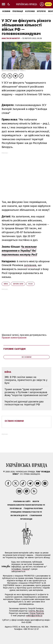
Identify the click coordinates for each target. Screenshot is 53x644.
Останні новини (14, 421)
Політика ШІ (16, 508)
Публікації (18, 11)
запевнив (30, 265)
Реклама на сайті (22, 501)
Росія (30, 284)
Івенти (36, 501)
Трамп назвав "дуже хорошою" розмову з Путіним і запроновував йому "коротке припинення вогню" (26, 392)
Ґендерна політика (33, 508)
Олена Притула (37, 613)
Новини (6, 11)
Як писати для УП (19, 515)
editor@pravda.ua (34, 616)
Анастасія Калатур (11, 38)
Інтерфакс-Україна (20, 569)
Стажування (36, 515)
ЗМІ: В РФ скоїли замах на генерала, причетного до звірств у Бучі (26, 380)
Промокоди (26, 519)
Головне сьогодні (14, 349)
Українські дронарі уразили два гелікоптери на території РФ (24, 403)
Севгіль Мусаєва (36, 611)
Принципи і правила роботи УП (26, 512)
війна (6, 284)
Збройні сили (18, 284)
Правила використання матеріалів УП (26, 505)
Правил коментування (14, 338)
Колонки (30, 11)
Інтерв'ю (41, 11)
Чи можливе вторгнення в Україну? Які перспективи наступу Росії (19, 251)
